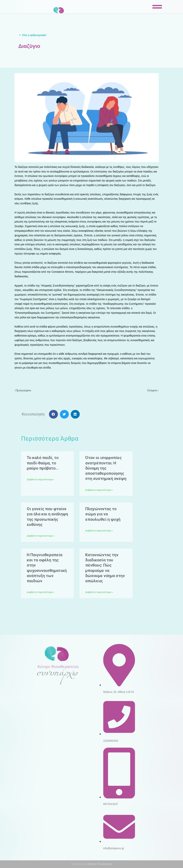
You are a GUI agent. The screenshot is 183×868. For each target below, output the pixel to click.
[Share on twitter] (64, 414)
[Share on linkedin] (75, 414)
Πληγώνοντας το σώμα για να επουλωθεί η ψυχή (103, 514)
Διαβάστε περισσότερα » (41, 480)
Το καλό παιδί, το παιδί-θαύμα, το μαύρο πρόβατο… (43, 463)
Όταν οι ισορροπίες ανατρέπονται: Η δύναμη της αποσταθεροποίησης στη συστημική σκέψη (106, 468)
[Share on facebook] (53, 414)
